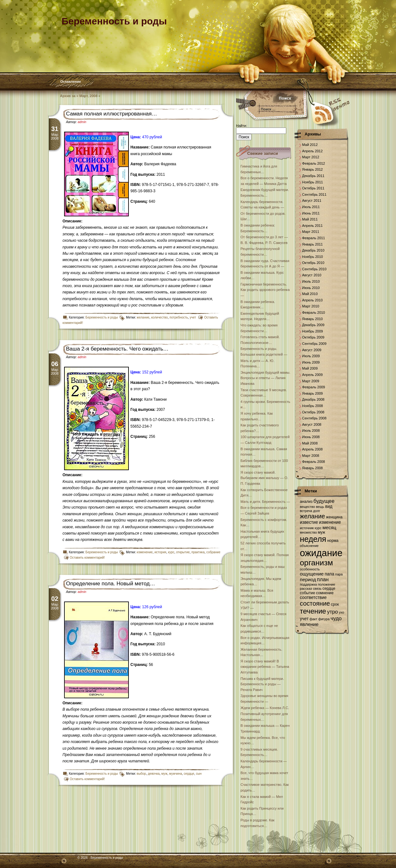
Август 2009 (312, 350)
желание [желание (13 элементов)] (312, 516)
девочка (154, 774)
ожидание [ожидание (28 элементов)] (321, 553)
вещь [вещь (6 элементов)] (320, 507)
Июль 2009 (311, 356)
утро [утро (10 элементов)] (333, 612)
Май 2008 (310, 443)
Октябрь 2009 (313, 337)
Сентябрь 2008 (314, 418)
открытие (183, 552)
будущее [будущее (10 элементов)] (324, 501)
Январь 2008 (312, 468)
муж (165, 774)
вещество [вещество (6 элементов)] (307, 507)
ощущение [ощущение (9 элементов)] (312, 574)
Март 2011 (311, 232)
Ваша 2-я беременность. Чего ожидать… (117, 349)
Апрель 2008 (312, 449)
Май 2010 (310, 294)
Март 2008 (311, 456)
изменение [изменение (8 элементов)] (330, 522)
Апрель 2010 (312, 300)
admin (82, 122)
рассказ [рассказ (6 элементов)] (306, 589)
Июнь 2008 (311, 437)
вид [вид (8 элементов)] (329, 506)
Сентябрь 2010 (314, 269)
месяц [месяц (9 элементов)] (329, 527)
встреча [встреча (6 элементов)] (306, 511)
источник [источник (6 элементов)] (307, 528)
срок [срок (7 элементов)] (335, 604)
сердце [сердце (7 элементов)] (329, 589)
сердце (189, 774)
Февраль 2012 (313, 163)
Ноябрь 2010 (313, 257)
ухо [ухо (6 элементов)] (341, 612)
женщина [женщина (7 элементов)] (334, 517)
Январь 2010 (312, 319)
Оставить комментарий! (87, 558)
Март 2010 (311, 306)
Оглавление (71, 82)
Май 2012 (310, 145)
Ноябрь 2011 (313, 182)
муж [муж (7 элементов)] (322, 532)
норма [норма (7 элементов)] (333, 541)
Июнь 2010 (311, 288)
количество (159, 317)
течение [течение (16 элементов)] (313, 611)
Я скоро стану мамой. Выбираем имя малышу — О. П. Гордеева (264, 478)
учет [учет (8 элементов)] (304, 619)
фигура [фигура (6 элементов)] (324, 619)
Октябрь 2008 (313, 412)
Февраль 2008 (313, 462)
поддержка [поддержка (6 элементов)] (308, 584)
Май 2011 (310, 219)
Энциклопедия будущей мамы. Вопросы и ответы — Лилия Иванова (265, 378)
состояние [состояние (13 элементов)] (315, 603)
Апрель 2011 (312, 226)
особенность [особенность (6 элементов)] (310, 569)
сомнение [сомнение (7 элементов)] (325, 593)
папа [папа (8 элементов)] (329, 574)
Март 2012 (311, 157)
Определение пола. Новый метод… (111, 584)
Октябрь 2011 (313, 188)
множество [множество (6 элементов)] (308, 532)
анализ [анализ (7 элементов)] (306, 502)
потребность (179, 317)
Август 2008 (312, 424)
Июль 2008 (311, 431)
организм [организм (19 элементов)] (316, 563)
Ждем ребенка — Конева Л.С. (265, 708)
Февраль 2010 (313, 312)
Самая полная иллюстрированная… (112, 114)
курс (171, 552)
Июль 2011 (311, 207)
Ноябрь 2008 (313, 406)
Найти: (241, 126)
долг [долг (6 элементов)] (317, 511)
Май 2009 (310, 368)
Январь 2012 (312, 169)
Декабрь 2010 (313, 250)
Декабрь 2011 (313, 176)
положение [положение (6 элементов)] (327, 584)
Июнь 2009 (311, 362)
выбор (141, 774)
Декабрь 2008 (313, 399)
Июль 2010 (311, 281)
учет (193, 317)
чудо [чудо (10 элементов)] (336, 618)
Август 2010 (312, 275)
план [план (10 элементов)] (323, 579)
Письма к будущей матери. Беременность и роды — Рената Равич (262, 684)
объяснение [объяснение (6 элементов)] (309, 546)
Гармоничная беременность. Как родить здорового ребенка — (265, 290)
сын (199, 774)
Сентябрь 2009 (314, 344)
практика (198, 552)
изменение (145, 552)
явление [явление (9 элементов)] (309, 624)
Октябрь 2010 (313, 263)
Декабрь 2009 (313, 325)
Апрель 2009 (312, 375)
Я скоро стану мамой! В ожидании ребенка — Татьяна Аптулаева (265, 667)
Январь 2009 (312, 393)
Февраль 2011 (313, 238)
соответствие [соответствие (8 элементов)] (313, 598)
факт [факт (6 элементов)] (313, 619)
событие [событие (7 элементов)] (307, 593)
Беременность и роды (102, 317)
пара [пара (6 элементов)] (339, 574)
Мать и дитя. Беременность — (265, 502)
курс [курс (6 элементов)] (318, 528)
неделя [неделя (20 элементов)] (313, 539)
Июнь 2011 (311, 213)
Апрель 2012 (312, 151)
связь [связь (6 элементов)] (317, 589)
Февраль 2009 (313, 387)
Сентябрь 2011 (314, 194)
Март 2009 (311, 381)
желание (143, 317)
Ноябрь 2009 (313, 331)
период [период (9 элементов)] (308, 579)
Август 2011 (312, 201)
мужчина (176, 774)
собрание (213, 552)
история (160, 552)
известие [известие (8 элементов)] (309, 522)
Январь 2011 (312, 244)
